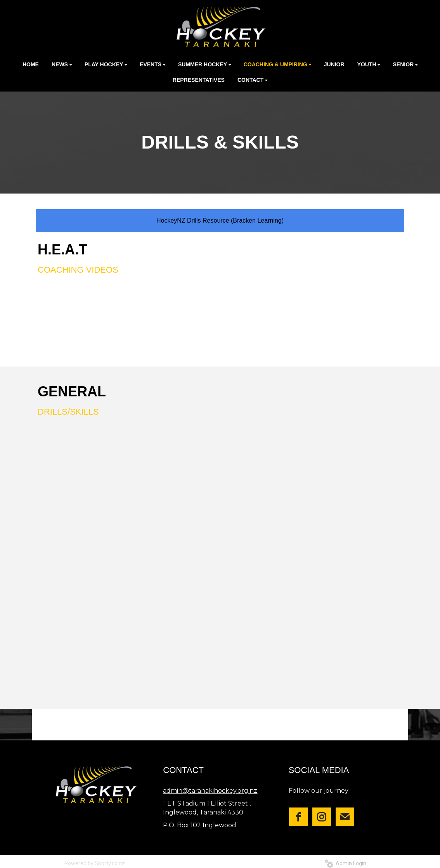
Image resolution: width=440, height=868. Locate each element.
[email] (345, 817)
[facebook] (298, 817)
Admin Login (346, 863)
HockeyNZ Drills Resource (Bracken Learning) (220, 220)
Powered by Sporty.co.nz (95, 863)
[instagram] (322, 817)
